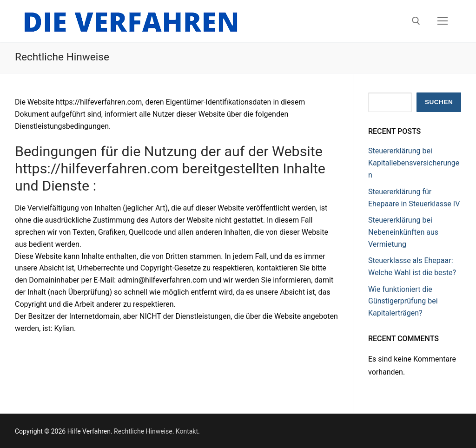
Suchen (439, 102)
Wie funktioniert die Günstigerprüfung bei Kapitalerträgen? (403, 301)
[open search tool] (416, 21)
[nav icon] (443, 21)
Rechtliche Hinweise (143, 431)
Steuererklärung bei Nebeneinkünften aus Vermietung (403, 232)
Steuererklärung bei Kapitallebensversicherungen (414, 163)
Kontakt (187, 431)
